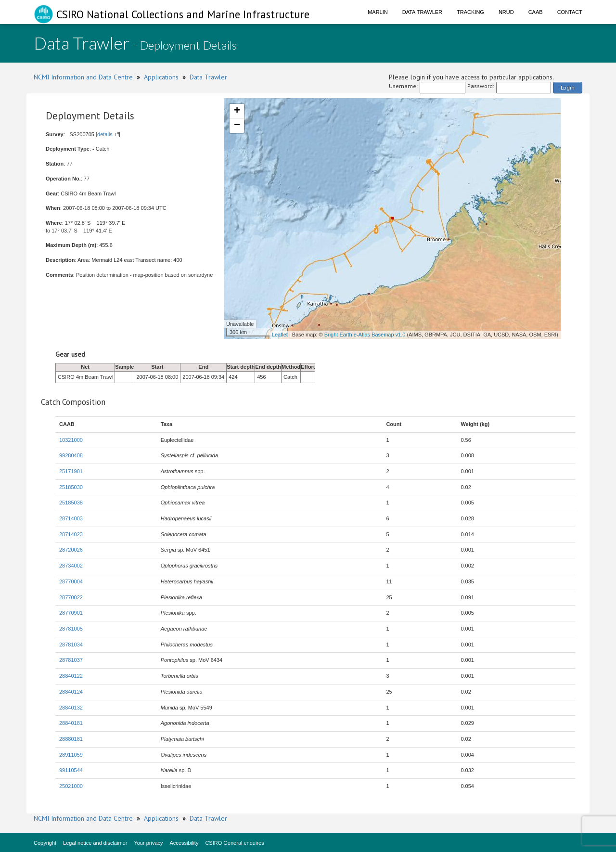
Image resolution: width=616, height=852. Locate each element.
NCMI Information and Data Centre (83, 77)
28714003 (71, 518)
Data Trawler (422, 12)
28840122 (71, 676)
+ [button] (237, 111)
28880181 (71, 739)
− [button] (237, 126)
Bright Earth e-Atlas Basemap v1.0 (365, 335)
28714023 (71, 534)
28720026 (71, 550)
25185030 (71, 487)
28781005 (71, 629)
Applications (161, 77)
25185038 (71, 503)
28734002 (71, 566)
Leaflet (280, 335)
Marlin (378, 12)
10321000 (71, 440)
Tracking (470, 12)
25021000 (71, 786)
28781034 (71, 645)
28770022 (71, 597)
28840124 (71, 692)
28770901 (71, 613)
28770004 (71, 581)
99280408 (71, 455)
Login (568, 87)
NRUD (506, 12)
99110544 (71, 770)
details (105, 134)
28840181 (71, 723)
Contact (570, 12)
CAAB (536, 12)
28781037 (71, 660)
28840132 (71, 708)
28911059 (71, 755)
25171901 (71, 471)
